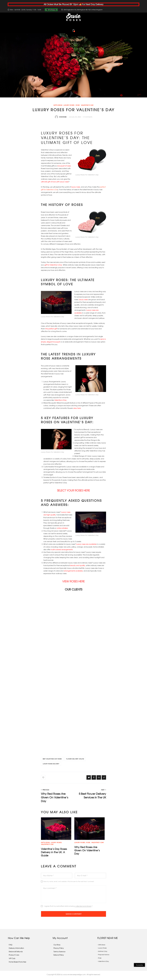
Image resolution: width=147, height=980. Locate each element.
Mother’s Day (103, 953)
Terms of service (59, 953)
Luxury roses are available (86, 544)
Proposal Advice (104, 956)
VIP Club (12, 960)
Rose (78, 105)
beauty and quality (77, 565)
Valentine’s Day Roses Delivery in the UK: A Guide (55, 853)
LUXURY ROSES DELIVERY (51, 764)
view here (77, 408)
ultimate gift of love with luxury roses (55, 182)
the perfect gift (51, 328)
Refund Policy (59, 957)
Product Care (14, 957)
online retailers (62, 528)
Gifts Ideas (58, 105)
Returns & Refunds (16, 953)
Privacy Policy (59, 950)
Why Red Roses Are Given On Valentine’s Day (88, 851)
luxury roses (76, 187)
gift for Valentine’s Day (53, 265)
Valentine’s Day (87, 105)
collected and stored (83, 907)
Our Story (57, 946)
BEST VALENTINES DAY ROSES (52, 758)
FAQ (10, 946)
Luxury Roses (69, 105)
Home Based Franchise (17, 963)
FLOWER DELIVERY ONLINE (76, 758)
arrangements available (73, 570)
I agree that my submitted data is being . (68, 907)
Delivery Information (16, 950)
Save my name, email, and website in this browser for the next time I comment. (69, 883)
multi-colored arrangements (62, 549)
